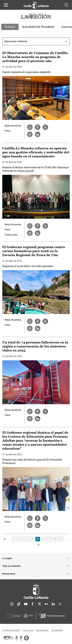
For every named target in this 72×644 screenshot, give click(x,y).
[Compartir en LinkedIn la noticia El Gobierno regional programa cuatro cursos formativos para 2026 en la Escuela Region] (38, 328)
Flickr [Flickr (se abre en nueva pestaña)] (46, 604)
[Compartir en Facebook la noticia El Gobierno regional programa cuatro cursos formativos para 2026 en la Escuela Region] (38, 321)
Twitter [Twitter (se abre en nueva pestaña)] (39, 604)
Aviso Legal (28, 630)
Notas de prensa (13, 126)
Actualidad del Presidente (39, 27)
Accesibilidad (57, 630)
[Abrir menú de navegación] (6, 5)
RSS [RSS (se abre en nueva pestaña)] (60, 604)
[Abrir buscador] (66, 5)
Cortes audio (11, 235)
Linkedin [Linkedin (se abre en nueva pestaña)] (53, 604)
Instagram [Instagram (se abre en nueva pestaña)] (12, 604)
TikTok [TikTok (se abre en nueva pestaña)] (19, 604)
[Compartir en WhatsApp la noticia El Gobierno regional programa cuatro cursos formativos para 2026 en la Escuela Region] (30, 321)
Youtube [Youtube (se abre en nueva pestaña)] (26, 604)
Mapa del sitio (42, 630)
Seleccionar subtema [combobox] (16, 41)
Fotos (7, 131)
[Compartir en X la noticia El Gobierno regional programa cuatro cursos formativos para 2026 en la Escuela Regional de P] (45, 321)
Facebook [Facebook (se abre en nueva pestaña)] (33, 604)
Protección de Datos (11, 630)
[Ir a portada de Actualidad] (36, 17)
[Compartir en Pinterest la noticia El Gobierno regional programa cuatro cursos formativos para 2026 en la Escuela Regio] (30, 328)
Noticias (10, 27)
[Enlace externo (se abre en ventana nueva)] (21, 638)
